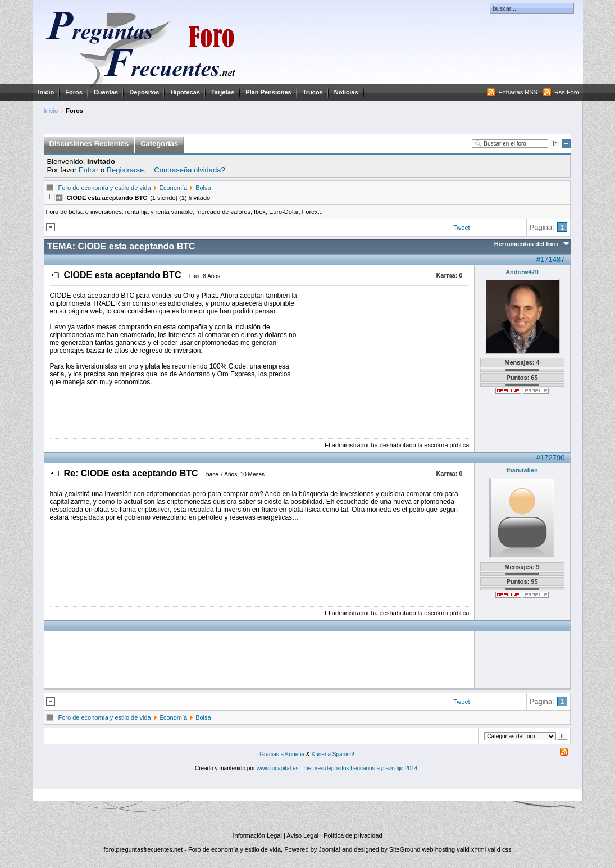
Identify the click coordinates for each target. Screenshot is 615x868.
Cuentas (106, 92)
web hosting (438, 849)
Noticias (346, 92)
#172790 (551, 458)
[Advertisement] (384, 362)
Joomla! (329, 849)
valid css (499, 849)
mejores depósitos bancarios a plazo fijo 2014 (360, 768)
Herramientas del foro (526, 244)
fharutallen (522, 470)
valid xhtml (471, 849)
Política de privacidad (353, 835)
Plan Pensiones (268, 92)
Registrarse (125, 170)
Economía (174, 188)
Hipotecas (185, 92)
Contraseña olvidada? (189, 170)
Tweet (461, 228)
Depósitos (144, 92)
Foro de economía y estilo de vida (105, 188)
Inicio (46, 92)
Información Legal (257, 835)
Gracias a (272, 754)
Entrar (88, 170)
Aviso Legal (302, 835)
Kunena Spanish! (333, 754)
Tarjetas (223, 92)
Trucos (313, 92)
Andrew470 (522, 272)
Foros (74, 92)
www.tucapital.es (277, 768)
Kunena (295, 754)
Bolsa (203, 188)
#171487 (551, 259)
